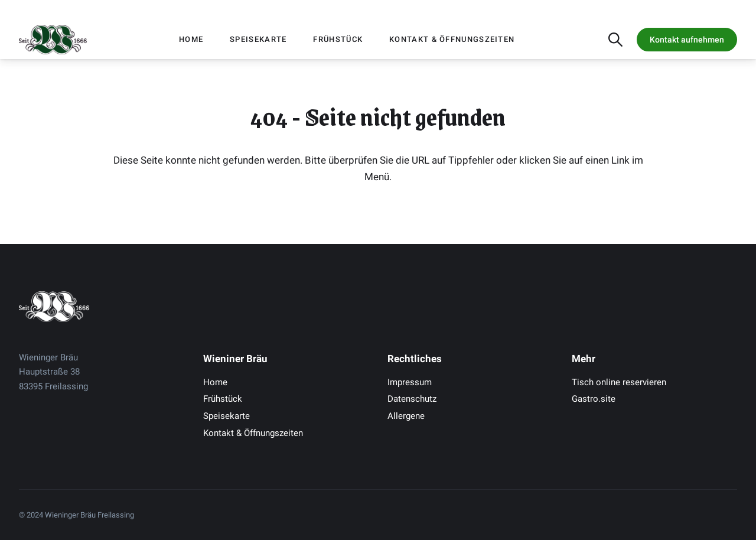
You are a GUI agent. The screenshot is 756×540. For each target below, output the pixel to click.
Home (191, 39)
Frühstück (338, 39)
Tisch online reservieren (619, 382)
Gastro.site (594, 399)
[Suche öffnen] (615, 40)
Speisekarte (258, 39)
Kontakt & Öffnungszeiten (452, 39)
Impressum (410, 382)
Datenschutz (412, 399)
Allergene (406, 416)
